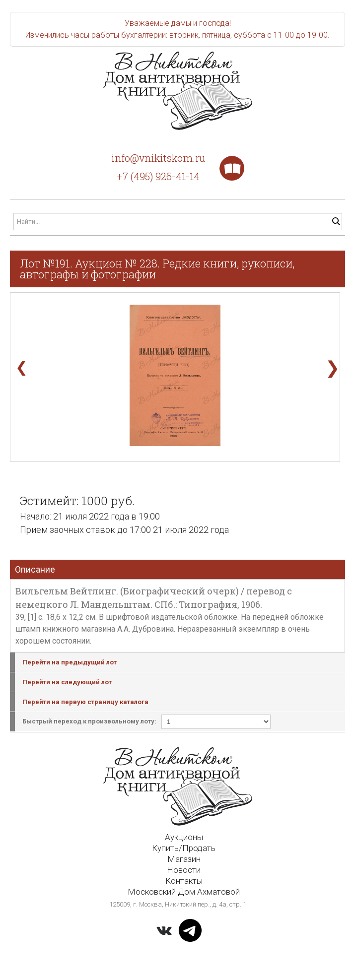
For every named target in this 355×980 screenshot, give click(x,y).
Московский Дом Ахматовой (184, 892)
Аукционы (184, 837)
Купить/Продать (184, 848)
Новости (184, 870)
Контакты (184, 881)
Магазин (184, 859)
